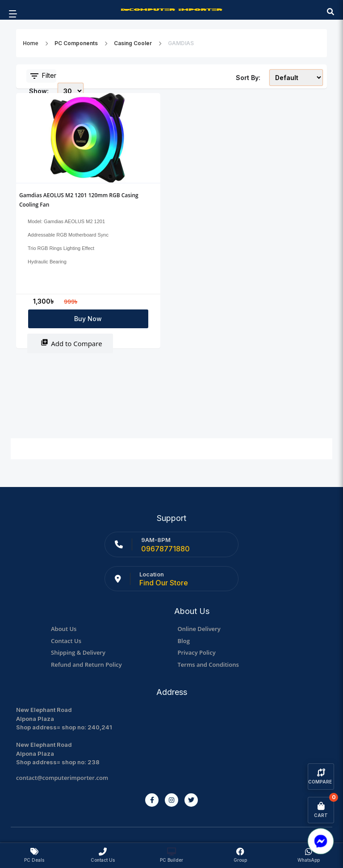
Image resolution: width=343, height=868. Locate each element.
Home (31, 43)
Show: (39, 91)
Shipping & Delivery (78, 652)
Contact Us (66, 641)
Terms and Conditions (208, 665)
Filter (43, 76)
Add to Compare (71, 343)
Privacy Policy (197, 652)
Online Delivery (199, 629)
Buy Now (88, 319)
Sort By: (248, 78)
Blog (184, 641)
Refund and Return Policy (86, 665)
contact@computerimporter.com (62, 778)
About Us (64, 629)
